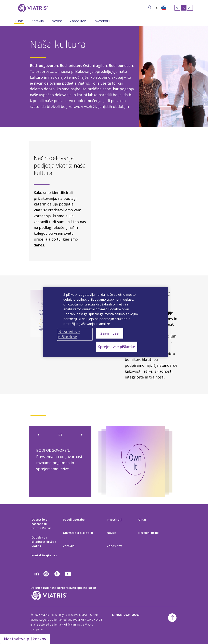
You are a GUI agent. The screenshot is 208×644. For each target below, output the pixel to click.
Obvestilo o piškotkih (78, 533)
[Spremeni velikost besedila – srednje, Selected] (184, 8)
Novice (57, 21)
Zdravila (38, 21)
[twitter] (57, 574)
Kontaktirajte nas (44, 555)
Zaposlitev (78, 21)
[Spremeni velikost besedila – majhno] (177, 8)
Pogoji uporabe (74, 520)
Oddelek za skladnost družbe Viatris (44, 542)
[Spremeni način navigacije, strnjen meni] (28, 21)
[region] (105, 322)
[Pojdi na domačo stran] (32, 8)
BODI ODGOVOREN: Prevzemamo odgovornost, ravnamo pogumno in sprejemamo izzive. (60, 459)
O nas (19, 21)
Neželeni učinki (149, 533)
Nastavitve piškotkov (25, 639)
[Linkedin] (37, 574)
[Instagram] (46, 574)
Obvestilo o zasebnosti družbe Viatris (41, 524)
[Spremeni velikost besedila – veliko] (190, 8)
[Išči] (56, 7)
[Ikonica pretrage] (150, 7)
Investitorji (102, 21)
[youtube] (68, 574)
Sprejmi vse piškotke (117, 347)
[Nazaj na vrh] (172, 618)
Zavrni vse (109, 333)
